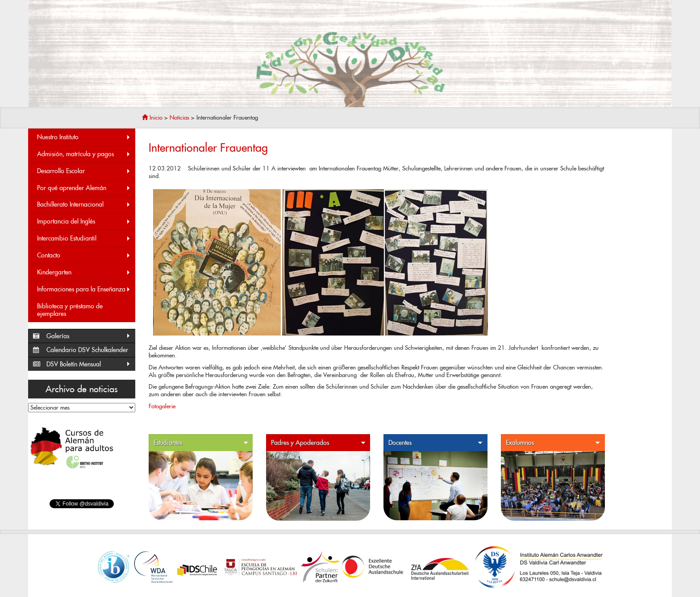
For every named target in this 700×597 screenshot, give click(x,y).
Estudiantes (201, 443)
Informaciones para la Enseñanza (84, 289)
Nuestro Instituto (84, 137)
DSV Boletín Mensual (89, 364)
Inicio (152, 118)
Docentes (436, 443)
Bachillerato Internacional (84, 205)
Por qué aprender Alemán (84, 188)
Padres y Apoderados (318, 443)
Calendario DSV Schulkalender (87, 350)
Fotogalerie (162, 406)
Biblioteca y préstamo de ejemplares (70, 310)
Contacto (84, 255)
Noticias (179, 118)
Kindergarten (84, 272)
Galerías (89, 336)
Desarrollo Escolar (84, 171)
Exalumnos (553, 443)
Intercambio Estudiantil (84, 238)
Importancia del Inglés (84, 222)
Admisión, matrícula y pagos (84, 154)
